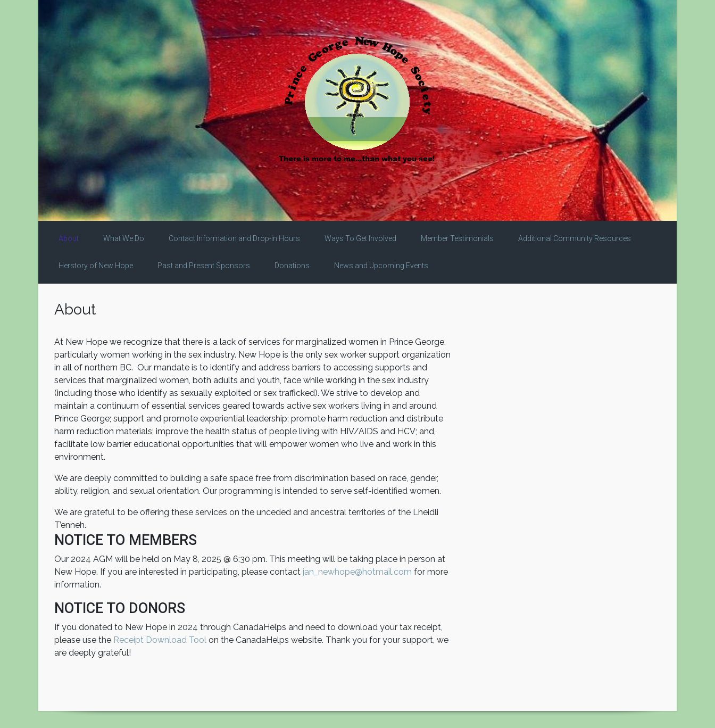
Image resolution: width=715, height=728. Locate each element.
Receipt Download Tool (160, 640)
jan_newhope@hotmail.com (357, 572)
